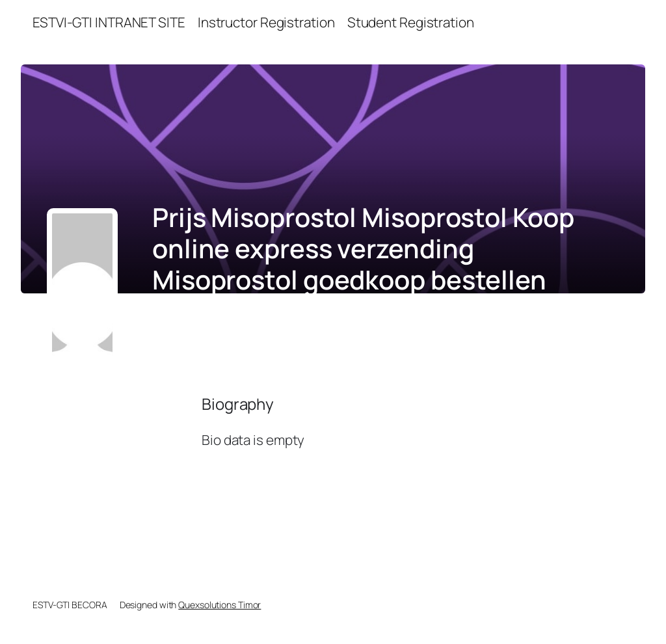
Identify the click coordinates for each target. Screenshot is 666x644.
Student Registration (411, 22)
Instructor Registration (266, 22)
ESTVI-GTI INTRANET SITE (109, 22)
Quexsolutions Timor (220, 605)
